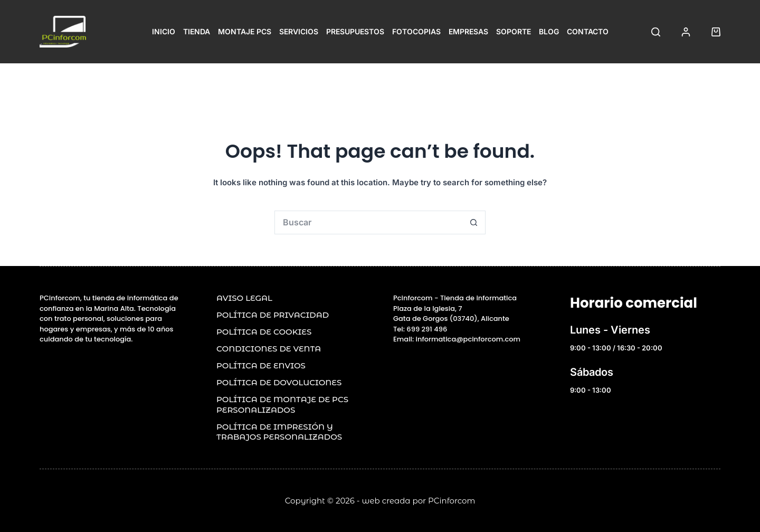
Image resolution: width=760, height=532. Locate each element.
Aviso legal (244, 298)
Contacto (588, 31)
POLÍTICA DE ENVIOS (261, 365)
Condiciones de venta (269, 349)
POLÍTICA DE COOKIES (264, 332)
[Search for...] (368, 222)
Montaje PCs (245, 31)
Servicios (299, 31)
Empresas (468, 31)
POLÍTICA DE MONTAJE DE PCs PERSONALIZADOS (282, 405)
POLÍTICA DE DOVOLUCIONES (279, 382)
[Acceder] (686, 32)
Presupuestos (355, 31)
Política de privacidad (273, 315)
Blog (549, 31)
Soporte (514, 31)
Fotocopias (416, 31)
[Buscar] (656, 32)
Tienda (197, 31)
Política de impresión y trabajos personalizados (279, 432)
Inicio (164, 31)
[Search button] (474, 222)
